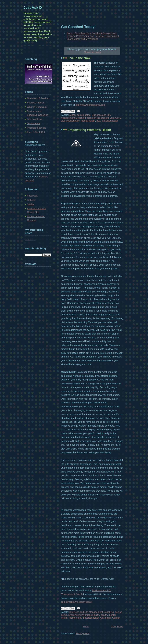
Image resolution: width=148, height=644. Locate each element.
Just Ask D (116, 118)
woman (116, 618)
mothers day (75, 618)
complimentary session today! (77, 602)
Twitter (31, 204)
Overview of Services (38, 98)
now (99, 121)
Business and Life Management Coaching (92, 612)
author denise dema (80, 115)
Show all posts (93, 52)
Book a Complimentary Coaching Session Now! (92, 33)
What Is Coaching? (37, 107)
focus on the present (98, 118)
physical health (110, 121)
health (104, 615)
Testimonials (34, 123)
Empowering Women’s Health (89, 130)
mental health (88, 121)
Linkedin (32, 200)
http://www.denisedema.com (90, 105)
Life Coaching (34, 119)
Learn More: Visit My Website (82, 39)
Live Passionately (70, 121)
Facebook (32, 196)
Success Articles (36, 103)
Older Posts (117, 627)
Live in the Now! (79, 58)
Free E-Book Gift (36, 132)
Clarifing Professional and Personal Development (93, 36)
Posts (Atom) (83, 634)
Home (86, 627)
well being (106, 618)
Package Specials (37, 128)
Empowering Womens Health (84, 615)
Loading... (30, 239)
